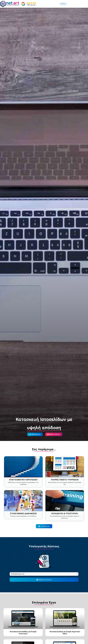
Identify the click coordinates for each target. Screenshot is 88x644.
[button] (63, 4)
